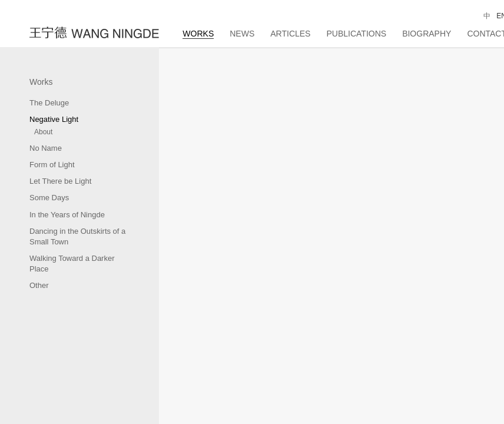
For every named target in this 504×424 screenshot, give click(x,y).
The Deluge (49, 103)
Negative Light (54, 119)
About (43, 132)
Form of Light (52, 165)
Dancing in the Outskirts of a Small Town (77, 236)
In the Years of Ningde (67, 215)
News (242, 34)
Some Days (49, 198)
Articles (290, 34)
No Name (46, 148)
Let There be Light (60, 181)
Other (39, 285)
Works (198, 34)
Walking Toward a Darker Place (72, 264)
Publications (356, 34)
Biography (427, 34)
